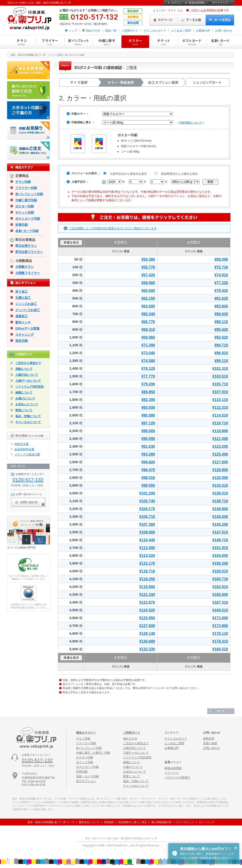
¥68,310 (148, 330)
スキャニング (25, 335)
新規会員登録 (197, 3)
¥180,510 (220, 649)
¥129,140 (147, 634)
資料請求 (209, 739)
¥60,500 (148, 291)
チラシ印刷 (22, 42)
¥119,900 (147, 587)
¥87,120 (148, 423)
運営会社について (89, 822)
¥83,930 (148, 408)
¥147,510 (220, 532)
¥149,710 (220, 540)
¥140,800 (220, 509)
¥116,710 (220, 423)
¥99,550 (148, 485)
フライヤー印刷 (50, 42)
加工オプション (86, 781)
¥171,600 (220, 618)
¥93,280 (148, 454)
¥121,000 (220, 439)
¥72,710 (221, 267)
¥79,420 (221, 291)
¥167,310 (220, 602)
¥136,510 (220, 493)
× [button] (236, 848)
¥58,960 (148, 283)
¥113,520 (147, 556)
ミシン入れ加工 (26, 304)
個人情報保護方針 (162, 822)
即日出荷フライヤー (29, 252)
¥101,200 (147, 493)
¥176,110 (220, 634)
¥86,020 (221, 314)
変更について (24, 410)
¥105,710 (220, 384)
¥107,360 (147, 524)
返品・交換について (28, 416)
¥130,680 (147, 641)
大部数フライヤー (28, 273)
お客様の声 (203, 31)
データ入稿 (192, 20)
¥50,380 (148, 259)
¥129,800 (220, 470)
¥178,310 (220, 641)
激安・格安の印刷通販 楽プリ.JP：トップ (33, 55)
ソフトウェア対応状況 (30, 387)
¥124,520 (147, 610)
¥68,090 (221, 259)
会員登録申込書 (24, 449)
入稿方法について (27, 375)
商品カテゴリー (86, 733)
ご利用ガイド (130, 31)
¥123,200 (220, 447)
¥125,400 (220, 454)
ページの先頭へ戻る (221, 711)
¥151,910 (220, 548)
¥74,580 (148, 361)
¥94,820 (148, 462)
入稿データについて (28, 381)
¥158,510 (220, 571)
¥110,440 (147, 540)
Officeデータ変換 (27, 328)
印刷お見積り (29, 131)
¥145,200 (220, 524)
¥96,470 (148, 470)
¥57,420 (148, 275)
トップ (73, 31)
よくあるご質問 (181, 31)
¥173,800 (220, 626)
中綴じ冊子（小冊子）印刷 (93, 753)
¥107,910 (220, 392)
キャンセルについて (28, 422)
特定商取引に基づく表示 (133, 822)
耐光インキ (23, 322)
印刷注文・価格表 (29, 151)
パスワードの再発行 (177, 778)
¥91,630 (148, 447)
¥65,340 (148, 314)
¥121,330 (147, 595)
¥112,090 (147, 548)
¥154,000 (220, 556)
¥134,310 (220, 485)
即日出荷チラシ (26, 246)
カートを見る (220, 20)
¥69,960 (148, 337)
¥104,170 (147, 509)
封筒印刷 (22, 225)
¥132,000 (220, 478)
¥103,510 (220, 376)
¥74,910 (221, 275)
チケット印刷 (164, 42)
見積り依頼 (210, 743)
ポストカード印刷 (192, 42)
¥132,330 (147, 649)
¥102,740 (147, 501)
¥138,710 (220, 501)
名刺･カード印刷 (27, 231)
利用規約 (109, 822)
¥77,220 (221, 283)
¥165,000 (220, 595)
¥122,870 (147, 602)
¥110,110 (220, 400)
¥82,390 (148, 400)
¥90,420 (221, 330)
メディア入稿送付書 (27, 454)
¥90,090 (148, 439)
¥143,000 (220, 517)
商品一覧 (111, 31)
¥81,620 (221, 298)
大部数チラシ (25, 267)
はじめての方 (29, 90)
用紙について (24, 369)
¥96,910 (221, 353)
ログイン (177, 3)
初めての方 (93, 31)
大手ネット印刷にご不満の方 (29, 111)
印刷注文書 (22, 444)
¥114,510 (220, 415)
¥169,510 (220, 610)
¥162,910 (220, 587)
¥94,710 (221, 345)
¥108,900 (147, 532)
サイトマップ (220, 3)
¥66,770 (148, 322)
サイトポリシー (185, 822)
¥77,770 (148, 376)
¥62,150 (148, 298)
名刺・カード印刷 (220, 42)
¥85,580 (148, 415)
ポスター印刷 (135, 42)
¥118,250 (147, 579)
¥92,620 (221, 337)
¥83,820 (221, 306)
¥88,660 (148, 431)
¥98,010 (148, 478)
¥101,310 (220, 369)
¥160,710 (220, 579)
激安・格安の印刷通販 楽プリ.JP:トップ (51, 822)
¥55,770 (148, 267)
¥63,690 (148, 306)
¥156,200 (220, 563)
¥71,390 (148, 345)
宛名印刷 (22, 341)
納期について (24, 393)
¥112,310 (220, 408)
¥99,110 (221, 361)
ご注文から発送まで (28, 363)
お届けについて (25, 398)
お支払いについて (27, 404)
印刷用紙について (191, 123)
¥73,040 (148, 353)
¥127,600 (220, 462)
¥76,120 (148, 369)
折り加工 (22, 292)
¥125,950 (147, 618)
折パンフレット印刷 (78, 42)
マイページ (164, 20)
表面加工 (22, 316)
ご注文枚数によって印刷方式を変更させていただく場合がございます (113, 228)
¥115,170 (147, 563)
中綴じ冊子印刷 (107, 42)
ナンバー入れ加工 (28, 310)
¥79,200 (148, 384)
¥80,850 (148, 392)
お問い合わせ (224, 31)
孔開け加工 (23, 298)
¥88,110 (221, 322)
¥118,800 (220, 431)
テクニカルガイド (155, 31)
